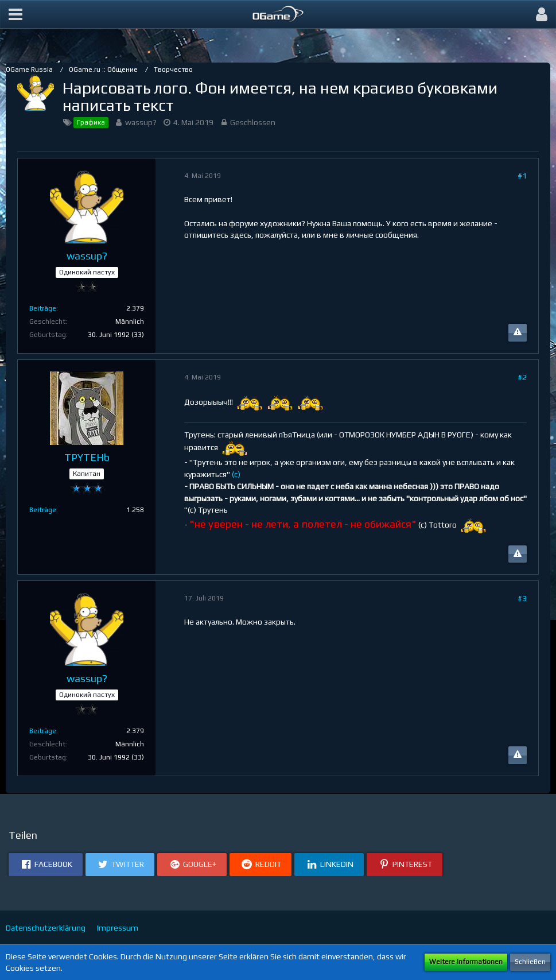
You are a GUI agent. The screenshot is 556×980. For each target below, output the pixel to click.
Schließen (530, 962)
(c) (236, 474)
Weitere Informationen (466, 962)
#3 (522, 598)
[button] (15, 14)
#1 (522, 176)
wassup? (141, 122)
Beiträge (43, 308)
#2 (522, 377)
